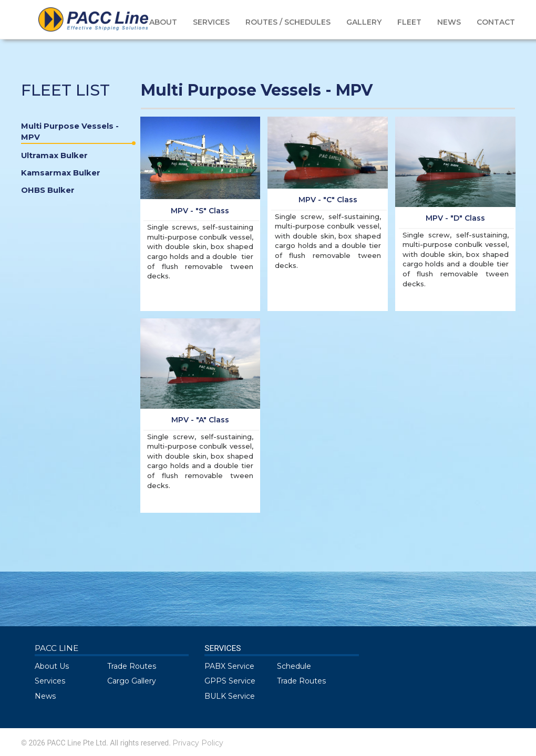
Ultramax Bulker (54, 156)
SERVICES (211, 22)
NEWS (449, 22)
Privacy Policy (198, 743)
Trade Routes (132, 666)
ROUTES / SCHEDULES (288, 22)
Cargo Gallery (132, 681)
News (45, 696)
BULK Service (230, 696)
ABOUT (163, 22)
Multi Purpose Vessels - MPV (77, 133)
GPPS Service (230, 681)
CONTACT (496, 22)
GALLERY (364, 22)
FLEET (409, 22)
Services (50, 681)
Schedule (294, 666)
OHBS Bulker (48, 190)
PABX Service (229, 666)
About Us (52, 666)
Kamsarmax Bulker (61, 173)
